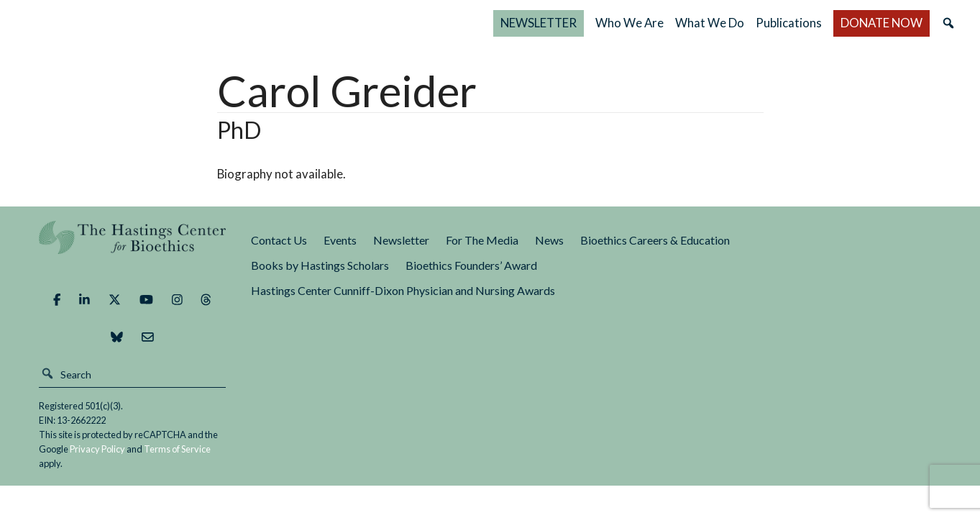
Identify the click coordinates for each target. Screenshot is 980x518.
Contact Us (279, 240)
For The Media (482, 240)
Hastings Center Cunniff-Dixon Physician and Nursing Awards (403, 290)
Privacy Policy (97, 449)
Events (340, 240)
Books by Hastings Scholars (320, 265)
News (549, 240)
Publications (789, 23)
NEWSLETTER (539, 23)
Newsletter (401, 240)
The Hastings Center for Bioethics (168, 23)
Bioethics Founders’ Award (471, 265)
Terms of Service (177, 449)
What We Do (710, 23)
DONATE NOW (881, 23)
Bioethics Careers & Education (655, 240)
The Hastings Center (133, 248)
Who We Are (629, 23)
